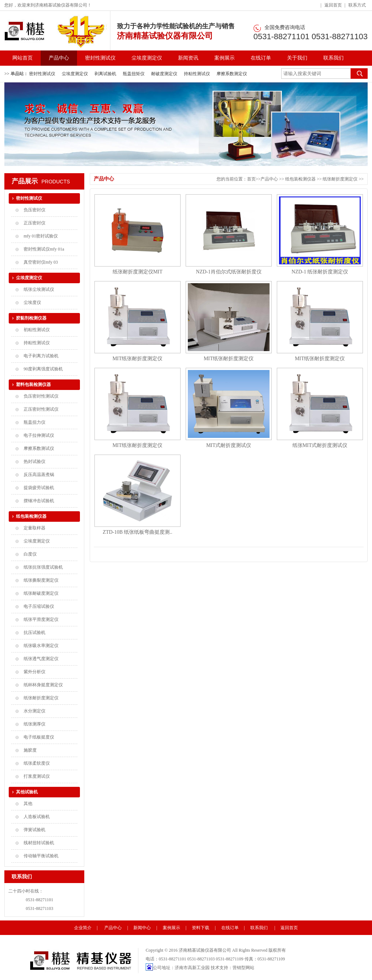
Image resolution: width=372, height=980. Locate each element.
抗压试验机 (35, 633)
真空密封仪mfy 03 (41, 262)
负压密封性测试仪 (41, 396)
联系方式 (357, 5)
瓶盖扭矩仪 (134, 74)
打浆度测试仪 (37, 776)
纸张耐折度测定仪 (41, 698)
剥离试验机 (105, 74)
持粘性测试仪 (197, 74)
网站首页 (23, 58)
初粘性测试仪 (37, 330)
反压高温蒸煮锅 (39, 475)
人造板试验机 (37, 817)
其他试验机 (27, 792)
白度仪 (30, 554)
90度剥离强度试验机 (43, 369)
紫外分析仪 (35, 672)
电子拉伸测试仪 (39, 435)
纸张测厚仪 (35, 724)
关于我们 (297, 58)
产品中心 (59, 58)
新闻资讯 (188, 58)
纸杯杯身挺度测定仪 (43, 685)
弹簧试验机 (35, 830)
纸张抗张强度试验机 (43, 567)
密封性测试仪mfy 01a (44, 249)
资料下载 (201, 928)
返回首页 (333, 5)
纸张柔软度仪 (37, 763)
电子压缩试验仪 (39, 606)
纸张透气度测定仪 (41, 659)
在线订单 (261, 58)
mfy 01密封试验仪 (41, 236)
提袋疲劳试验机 (39, 488)
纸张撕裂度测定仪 (41, 580)
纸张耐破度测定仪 (41, 593)
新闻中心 (142, 928)
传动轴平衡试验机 (41, 856)
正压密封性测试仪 (41, 409)
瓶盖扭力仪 (35, 422)
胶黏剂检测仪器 (31, 318)
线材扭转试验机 (39, 843)
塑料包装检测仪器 (33, 385)
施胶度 (30, 750)
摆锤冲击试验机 (39, 501)
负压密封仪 (35, 210)
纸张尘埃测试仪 (39, 289)
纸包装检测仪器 (31, 516)
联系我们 (333, 58)
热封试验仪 (35, 461)
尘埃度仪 (32, 302)
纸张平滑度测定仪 (41, 619)
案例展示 (225, 58)
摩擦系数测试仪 (39, 448)
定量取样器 (35, 528)
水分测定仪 (35, 711)
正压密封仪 (35, 223)
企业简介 (83, 928)
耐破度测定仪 (164, 74)
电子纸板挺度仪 (39, 737)
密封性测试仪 (100, 58)
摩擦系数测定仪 (232, 74)
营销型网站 (243, 968)
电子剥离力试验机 (41, 356)
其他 (28, 804)
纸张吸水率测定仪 (41, 646)
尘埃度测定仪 (147, 58)
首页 (251, 179)
